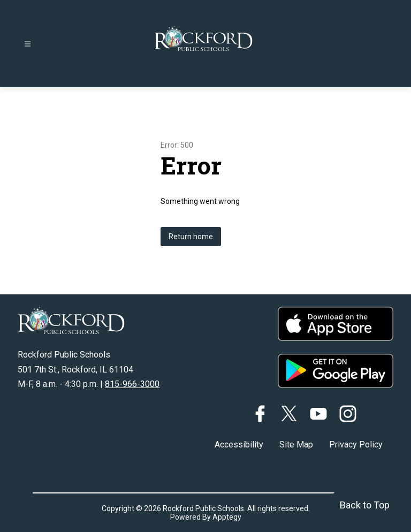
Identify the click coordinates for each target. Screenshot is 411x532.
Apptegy (227, 517)
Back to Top (365, 505)
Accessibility (239, 444)
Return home (191, 237)
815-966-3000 (132, 384)
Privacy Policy (356, 444)
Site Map (296, 444)
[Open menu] (28, 44)
